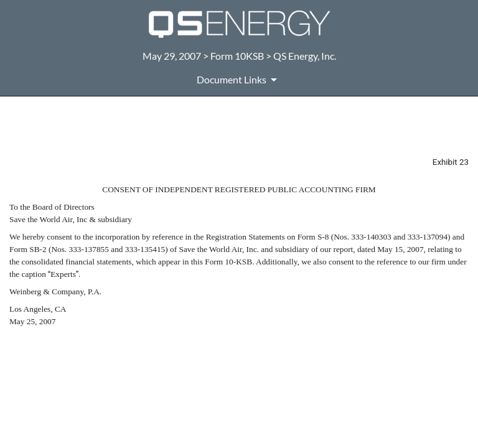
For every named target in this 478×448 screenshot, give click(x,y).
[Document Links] (239, 80)
